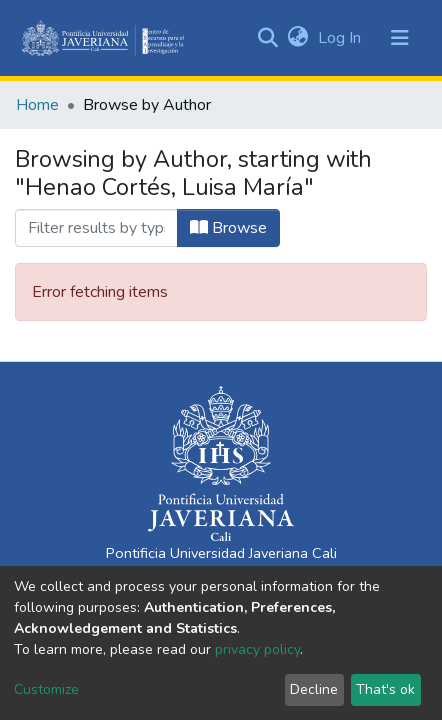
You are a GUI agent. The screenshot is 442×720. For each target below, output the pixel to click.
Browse (228, 228)
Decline (314, 689)
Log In (341, 38)
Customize (46, 689)
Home (37, 105)
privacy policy (257, 649)
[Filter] (96, 228)
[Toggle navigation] (400, 38)
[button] (297, 38)
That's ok (385, 689)
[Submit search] (267, 38)
